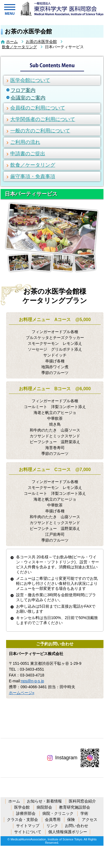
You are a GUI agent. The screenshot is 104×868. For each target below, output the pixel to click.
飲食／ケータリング (19, 47)
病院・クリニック (58, 813)
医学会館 (22, 807)
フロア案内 (23, 90)
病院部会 (44, 807)
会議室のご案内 (28, 98)
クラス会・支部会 (22, 819)
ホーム (12, 42)
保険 (71, 819)
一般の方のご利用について (40, 131)
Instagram (62, 758)
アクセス (90, 819)
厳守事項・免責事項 (33, 176)
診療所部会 (26, 813)
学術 (84, 813)
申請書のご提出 (28, 154)
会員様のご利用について (38, 108)
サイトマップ (28, 826)
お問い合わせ (77, 826)
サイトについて (28, 832)
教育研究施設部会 (75, 807)
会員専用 (53, 819)
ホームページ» (22, 693)
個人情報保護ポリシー (68, 832)
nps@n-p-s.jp (32, 681)
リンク (52, 826)
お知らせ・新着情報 (44, 801)
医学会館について (30, 80)
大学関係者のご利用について (43, 119)
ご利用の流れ (25, 142)
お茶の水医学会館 (41, 42)
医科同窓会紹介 (82, 801)
